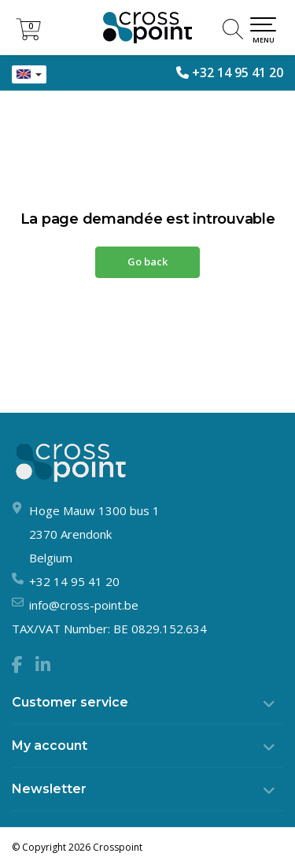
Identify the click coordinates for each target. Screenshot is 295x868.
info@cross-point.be (84, 605)
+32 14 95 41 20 (238, 72)
